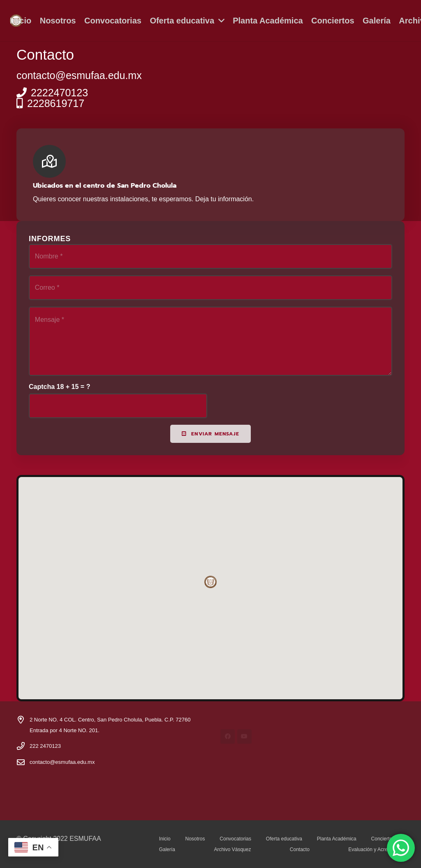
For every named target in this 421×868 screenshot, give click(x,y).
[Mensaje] (210, 341)
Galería (167, 849)
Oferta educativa (284, 839)
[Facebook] (228, 737)
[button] (219, 21)
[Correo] (210, 288)
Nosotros (195, 839)
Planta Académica (337, 839)
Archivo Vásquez (232, 849)
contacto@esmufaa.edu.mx (62, 762)
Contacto (300, 849)
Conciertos (383, 839)
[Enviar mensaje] (210, 434)
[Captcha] (118, 406)
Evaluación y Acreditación (376, 849)
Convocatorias (235, 839)
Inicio (165, 839)
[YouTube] (244, 737)
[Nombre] (210, 256)
